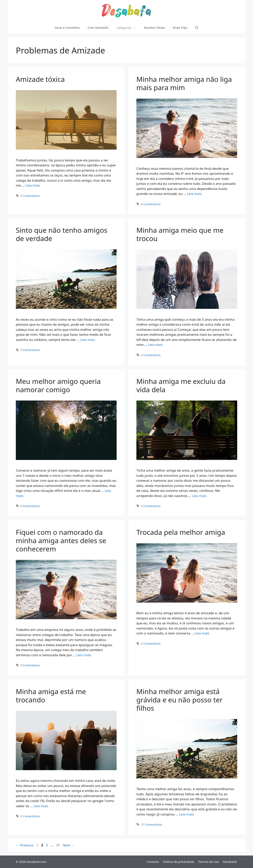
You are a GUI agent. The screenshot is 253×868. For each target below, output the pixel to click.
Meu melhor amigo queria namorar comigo (58, 385)
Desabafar (230, 862)
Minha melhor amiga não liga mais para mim (184, 83)
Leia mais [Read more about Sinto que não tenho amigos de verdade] (88, 340)
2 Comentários (151, 355)
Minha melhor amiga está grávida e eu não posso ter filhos (179, 700)
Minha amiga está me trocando (51, 696)
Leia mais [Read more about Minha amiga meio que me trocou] (155, 345)
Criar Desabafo (98, 28)
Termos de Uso (209, 862)
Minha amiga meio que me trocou (180, 234)
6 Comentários (151, 204)
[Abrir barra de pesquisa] (197, 28)
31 (58, 845)
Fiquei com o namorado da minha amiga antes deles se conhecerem (61, 540)
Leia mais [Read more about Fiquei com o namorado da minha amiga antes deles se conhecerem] (84, 655)
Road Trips (180, 28)
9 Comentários (30, 665)
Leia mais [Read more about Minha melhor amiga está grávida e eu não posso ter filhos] (186, 814)
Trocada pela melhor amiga (181, 532)
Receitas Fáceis (154, 28)
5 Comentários (30, 196)
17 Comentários (152, 825)
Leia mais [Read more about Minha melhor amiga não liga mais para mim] (194, 194)
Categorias (128, 28)
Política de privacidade (179, 862)
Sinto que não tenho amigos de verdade (62, 234)
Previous (25, 845)
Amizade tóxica (40, 79)
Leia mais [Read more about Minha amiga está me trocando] (41, 806)
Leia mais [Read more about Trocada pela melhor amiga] (202, 633)
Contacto (153, 862)
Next (69, 845)
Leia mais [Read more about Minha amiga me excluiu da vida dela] (199, 496)
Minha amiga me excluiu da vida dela (181, 385)
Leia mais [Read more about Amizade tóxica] (33, 185)
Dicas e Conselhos (67, 28)
